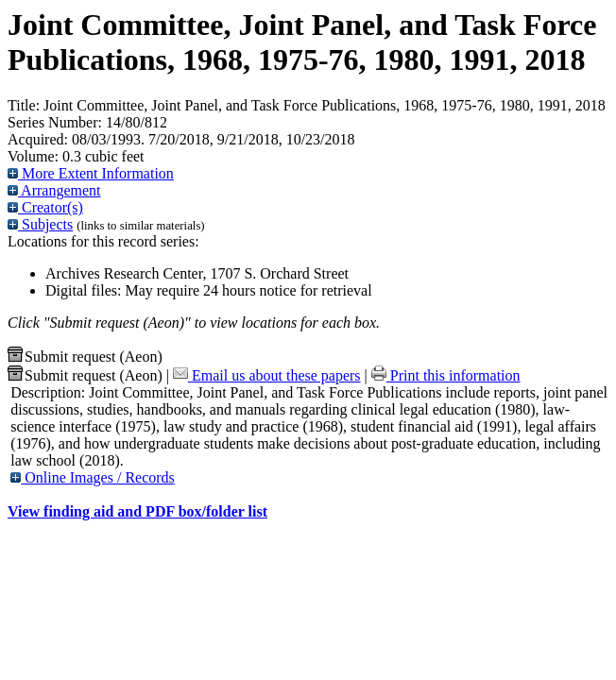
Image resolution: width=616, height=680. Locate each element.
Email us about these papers (267, 375)
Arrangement (54, 190)
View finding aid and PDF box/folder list (137, 511)
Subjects (40, 224)
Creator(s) (45, 207)
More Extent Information (91, 173)
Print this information (446, 375)
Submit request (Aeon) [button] (85, 357)
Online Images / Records (93, 477)
